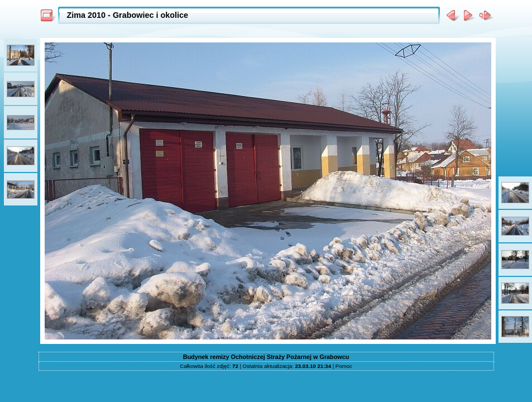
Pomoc (344, 366)
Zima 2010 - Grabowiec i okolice (128, 15)
